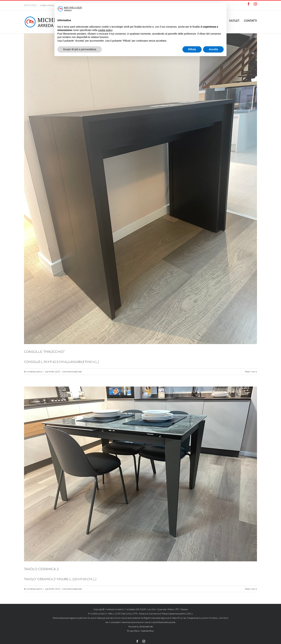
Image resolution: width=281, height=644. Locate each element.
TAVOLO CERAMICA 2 (41, 569)
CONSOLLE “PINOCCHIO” (44, 352)
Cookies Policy (147, 631)
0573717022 (30, 5)
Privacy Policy (133, 631)
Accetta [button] (213, 49)
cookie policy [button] (105, 30)
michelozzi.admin (35, 372)
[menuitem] (236, 20)
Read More (250, 372)
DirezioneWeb (146, 627)
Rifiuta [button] (192, 49)
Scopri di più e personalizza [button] (80, 49)
